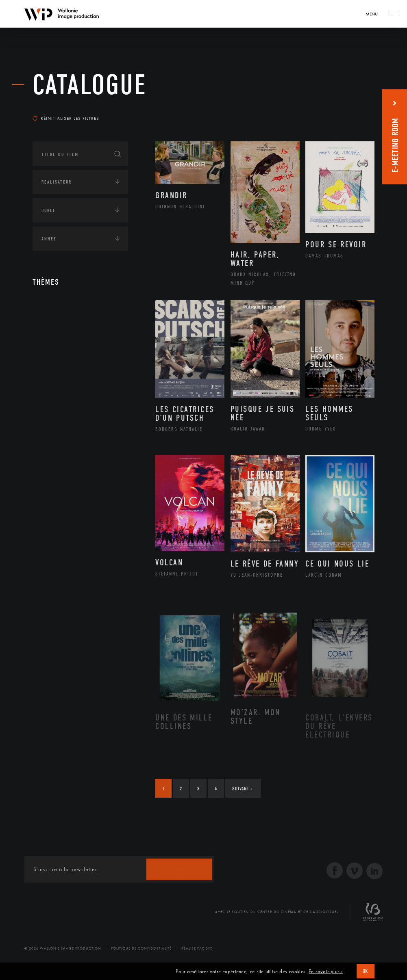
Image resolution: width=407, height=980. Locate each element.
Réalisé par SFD (197, 948)
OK (366, 971)
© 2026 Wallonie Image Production (63, 948)
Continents (55, 335)
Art (45, 309)
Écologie (52, 360)
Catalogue (90, 85)
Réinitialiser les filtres (66, 118)
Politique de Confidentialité (141, 948)
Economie (53, 385)
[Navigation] (374, 14)
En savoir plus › (326, 971)
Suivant (243, 789)
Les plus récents (346, 107)
